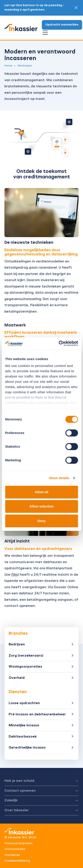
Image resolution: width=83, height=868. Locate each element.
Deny (41, 521)
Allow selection (41, 506)
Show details (59, 478)
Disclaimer (12, 855)
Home (8, 66)
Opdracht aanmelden (62, 25)
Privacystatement (18, 843)
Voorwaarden (15, 849)
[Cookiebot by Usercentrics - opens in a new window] (59, 343)
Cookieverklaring (17, 861)
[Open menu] (45, 33)
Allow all (41, 492)
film (15, 575)
